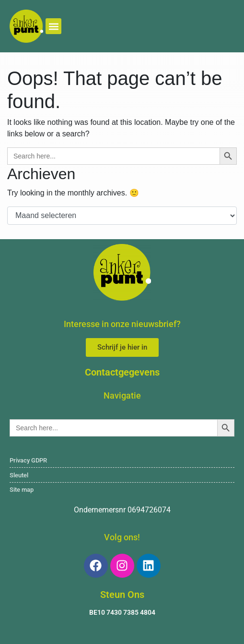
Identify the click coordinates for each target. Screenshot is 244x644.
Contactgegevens (122, 372)
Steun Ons (122, 595)
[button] (53, 26)
